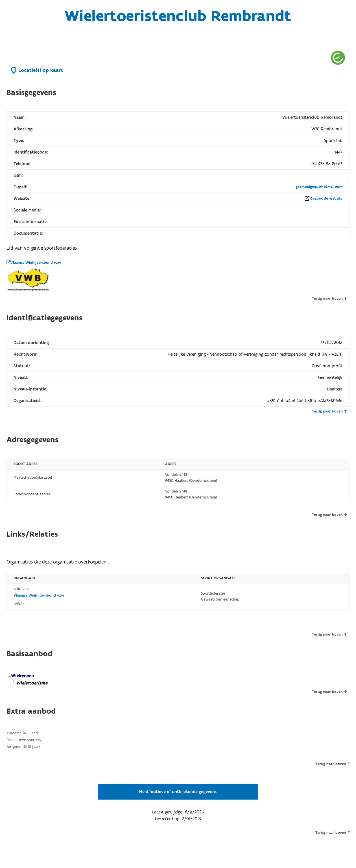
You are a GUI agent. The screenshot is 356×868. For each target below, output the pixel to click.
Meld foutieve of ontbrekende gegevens (178, 792)
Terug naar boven (329, 299)
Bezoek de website (326, 198)
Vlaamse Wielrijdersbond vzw (34, 263)
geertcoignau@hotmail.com (319, 187)
